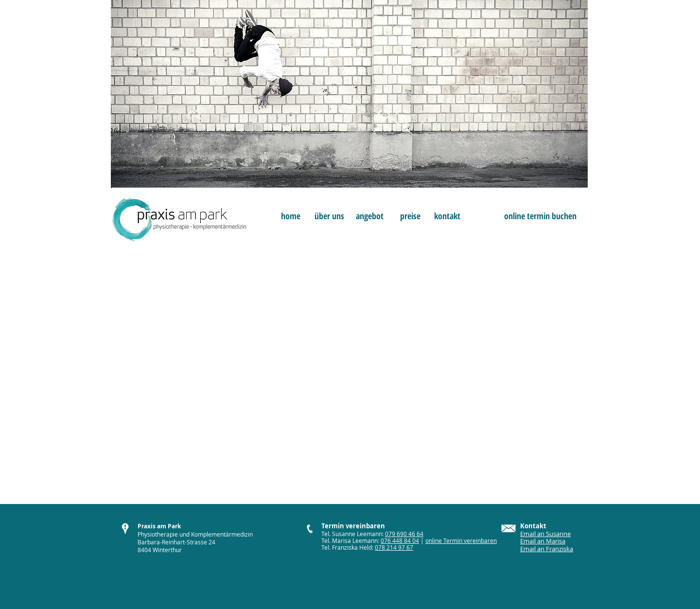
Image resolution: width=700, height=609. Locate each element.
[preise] (410, 216)
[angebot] (370, 216)
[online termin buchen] (540, 216)
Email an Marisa (543, 541)
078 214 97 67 (394, 547)
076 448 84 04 (400, 540)
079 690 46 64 (404, 534)
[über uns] (329, 216)
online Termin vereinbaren (461, 540)
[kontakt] (447, 216)
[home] (290, 216)
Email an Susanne (545, 534)
